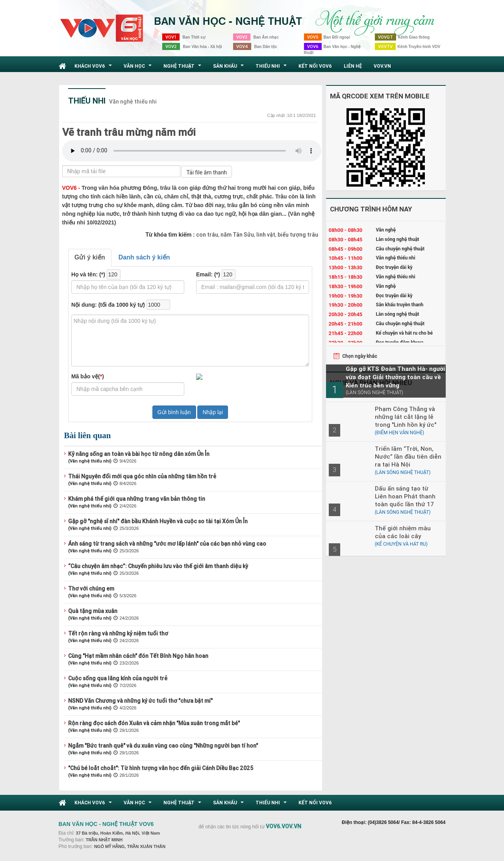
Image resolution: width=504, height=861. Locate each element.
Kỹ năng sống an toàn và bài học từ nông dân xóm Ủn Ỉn (139, 454)
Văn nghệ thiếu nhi (133, 102)
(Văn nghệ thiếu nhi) (90, 461)
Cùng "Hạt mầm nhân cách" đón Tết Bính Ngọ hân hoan (138, 656)
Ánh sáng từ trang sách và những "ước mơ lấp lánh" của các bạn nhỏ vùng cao (167, 544)
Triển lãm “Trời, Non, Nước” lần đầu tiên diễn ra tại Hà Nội (408, 456)
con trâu (207, 235)
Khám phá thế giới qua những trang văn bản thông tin (137, 499)
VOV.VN (382, 66)
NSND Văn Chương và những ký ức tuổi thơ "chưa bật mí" (140, 701)
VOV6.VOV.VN (283, 826)
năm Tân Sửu (237, 235)
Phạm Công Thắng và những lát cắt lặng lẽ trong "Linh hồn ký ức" (406, 417)
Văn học (139, 68)
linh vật (265, 235)
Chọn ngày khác (360, 356)
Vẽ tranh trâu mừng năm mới (129, 132)
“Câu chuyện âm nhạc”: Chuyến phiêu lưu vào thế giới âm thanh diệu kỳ (158, 566)
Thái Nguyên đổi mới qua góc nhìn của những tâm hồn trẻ (142, 476)
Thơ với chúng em (91, 589)
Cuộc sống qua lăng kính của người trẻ (118, 678)
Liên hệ (353, 66)
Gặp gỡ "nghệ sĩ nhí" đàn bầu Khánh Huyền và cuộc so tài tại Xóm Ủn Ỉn (158, 521)
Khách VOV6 (94, 68)
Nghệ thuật (183, 68)
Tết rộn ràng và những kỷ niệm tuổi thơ (118, 633)
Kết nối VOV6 (315, 66)
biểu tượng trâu (297, 235)
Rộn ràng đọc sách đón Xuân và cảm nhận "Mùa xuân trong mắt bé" (154, 723)
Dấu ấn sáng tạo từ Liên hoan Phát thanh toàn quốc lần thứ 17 (405, 496)
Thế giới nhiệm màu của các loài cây (403, 532)
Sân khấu (229, 68)
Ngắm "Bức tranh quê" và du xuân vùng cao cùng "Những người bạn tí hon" (163, 746)
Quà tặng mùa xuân (93, 611)
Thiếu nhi (272, 68)
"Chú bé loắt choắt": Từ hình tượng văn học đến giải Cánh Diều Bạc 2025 (161, 768)
